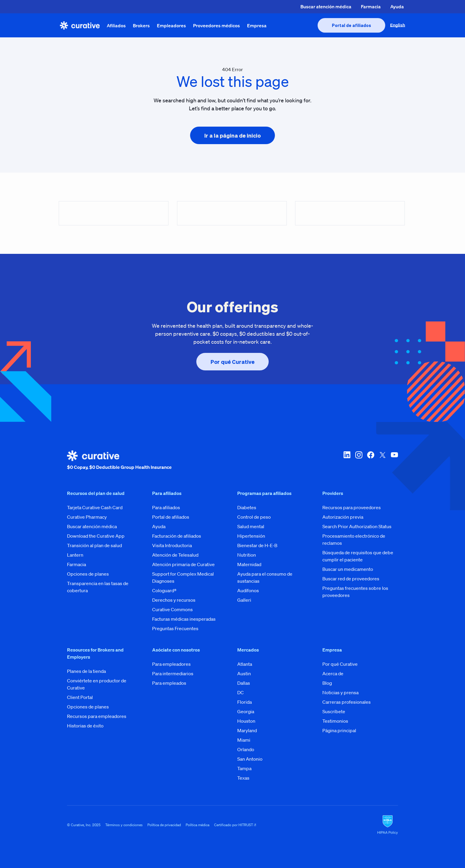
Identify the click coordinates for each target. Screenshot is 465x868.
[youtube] (394, 461)
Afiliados (116, 26)
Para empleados (169, 683)
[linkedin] (347, 461)
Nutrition (247, 555)
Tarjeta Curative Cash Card (95, 507)
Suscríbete (334, 711)
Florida (245, 702)
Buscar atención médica (326, 7)
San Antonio (250, 759)
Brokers (141, 26)
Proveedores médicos (216, 26)
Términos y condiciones (124, 825)
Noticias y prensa (340, 692)
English (398, 25)
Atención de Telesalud (175, 555)
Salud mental (251, 526)
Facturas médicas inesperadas (184, 619)
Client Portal (80, 697)
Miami (244, 740)
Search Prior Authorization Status (357, 526)
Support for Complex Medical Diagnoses (183, 577)
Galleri (244, 600)
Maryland (247, 730)
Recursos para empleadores (97, 716)
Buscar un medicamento (348, 569)
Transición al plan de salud (94, 545)
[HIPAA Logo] (388, 825)
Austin (244, 673)
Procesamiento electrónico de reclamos (354, 539)
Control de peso (254, 517)
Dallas (244, 683)
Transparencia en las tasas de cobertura (98, 587)
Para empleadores (171, 664)
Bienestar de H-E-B (257, 545)
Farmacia (371, 7)
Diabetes (247, 507)
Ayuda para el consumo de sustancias (265, 577)
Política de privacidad (164, 825)
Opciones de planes (88, 574)
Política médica (198, 825)
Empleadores (171, 26)
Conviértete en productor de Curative (97, 684)
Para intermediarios (173, 673)
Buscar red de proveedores (351, 579)
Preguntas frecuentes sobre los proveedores (355, 592)
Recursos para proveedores (352, 507)
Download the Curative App (96, 536)
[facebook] (371, 461)
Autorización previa (343, 517)
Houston (246, 721)
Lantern (75, 555)
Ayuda (397, 7)
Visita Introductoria (172, 545)
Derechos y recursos (174, 600)
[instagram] (359, 461)
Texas (243, 778)
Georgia (246, 711)
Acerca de (333, 673)
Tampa (244, 768)
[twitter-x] (383, 461)
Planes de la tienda (86, 671)
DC (241, 692)
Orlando (246, 749)
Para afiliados (166, 507)
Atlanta (245, 664)
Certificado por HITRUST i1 (235, 825)
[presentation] (351, 25)
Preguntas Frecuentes (175, 628)
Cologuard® (164, 590)
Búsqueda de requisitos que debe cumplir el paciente (358, 556)
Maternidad (249, 564)
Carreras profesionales (347, 702)
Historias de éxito (85, 726)
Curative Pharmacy (87, 517)
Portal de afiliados (171, 517)
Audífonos (248, 590)
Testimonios (335, 721)
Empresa (257, 26)
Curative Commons (172, 609)
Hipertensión (251, 536)
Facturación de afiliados (177, 536)
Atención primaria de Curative (183, 564)
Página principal (339, 730)
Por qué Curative (340, 664)
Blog (327, 683)
